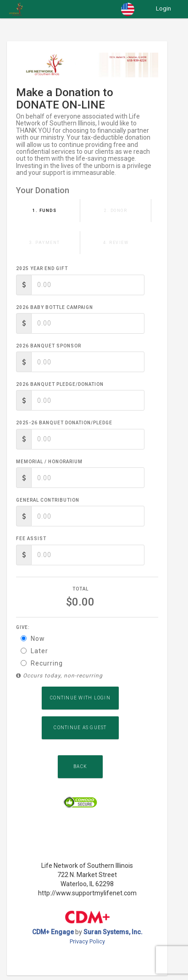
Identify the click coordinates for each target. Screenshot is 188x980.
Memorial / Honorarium (49, 462)
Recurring (42, 663)
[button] (128, 9)
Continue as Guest (80, 728)
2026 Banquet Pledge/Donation (60, 384)
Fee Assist (31, 539)
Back (80, 766)
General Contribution (48, 500)
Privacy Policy (87, 941)
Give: (23, 627)
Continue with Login (80, 698)
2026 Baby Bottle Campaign (55, 307)
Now (33, 639)
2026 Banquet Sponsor (49, 346)
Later (34, 651)
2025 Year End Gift (42, 268)
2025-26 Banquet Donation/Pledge (64, 423)
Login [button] (163, 8)
